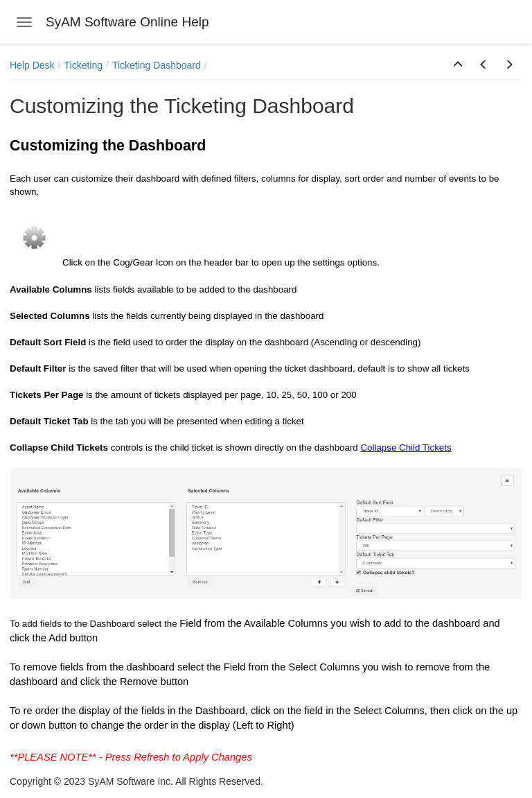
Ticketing (83, 65)
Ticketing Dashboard (157, 65)
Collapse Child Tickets (406, 448)
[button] (458, 65)
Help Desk (32, 65)
